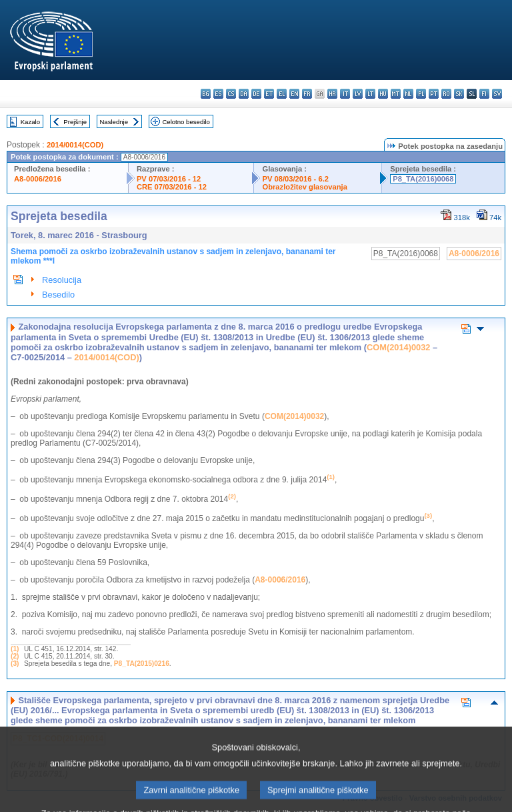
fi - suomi (484, 94)
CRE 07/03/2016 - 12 (172, 187)
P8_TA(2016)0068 (423, 179)
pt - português (434, 94)
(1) (15, 649)
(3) (15, 664)
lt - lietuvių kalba (370, 94)
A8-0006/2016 (38, 179)
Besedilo (58, 295)
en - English (294, 94)
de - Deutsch (256, 94)
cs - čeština (231, 94)
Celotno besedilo (186, 122)
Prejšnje (75, 122)
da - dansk (244, 94)
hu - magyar (383, 94)
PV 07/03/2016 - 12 (169, 179)
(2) (15, 656)
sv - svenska (497, 94)
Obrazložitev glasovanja (304, 187)
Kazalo (30, 122)
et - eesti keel (269, 94)
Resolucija (62, 280)
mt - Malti (396, 94)
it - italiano (345, 94)
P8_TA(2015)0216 (142, 664)
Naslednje (114, 122)
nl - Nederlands (408, 94)
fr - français (307, 94)
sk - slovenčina (459, 94)
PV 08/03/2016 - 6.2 (295, 179)
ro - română (446, 94)
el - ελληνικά (282, 94)
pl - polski (421, 94)
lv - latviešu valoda (358, 94)
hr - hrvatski (332, 94)
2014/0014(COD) (75, 145)
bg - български (206, 94)
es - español (218, 94)
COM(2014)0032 (398, 347)
